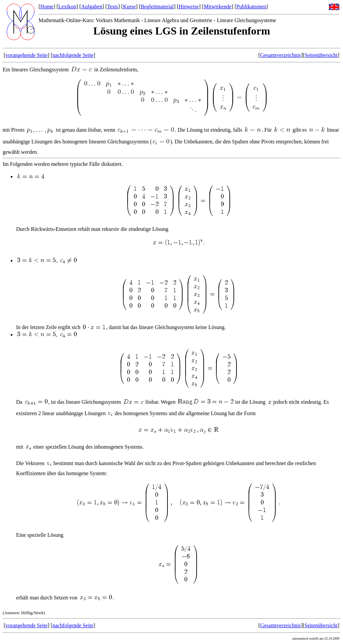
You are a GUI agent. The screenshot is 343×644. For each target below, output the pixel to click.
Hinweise (189, 7)
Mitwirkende (218, 7)
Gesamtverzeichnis (281, 55)
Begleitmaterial (157, 7)
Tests (113, 7)
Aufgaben (92, 7)
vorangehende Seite (26, 55)
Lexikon (67, 7)
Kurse (129, 7)
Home (47, 7)
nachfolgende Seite (73, 55)
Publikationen (251, 7)
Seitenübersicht (321, 55)
